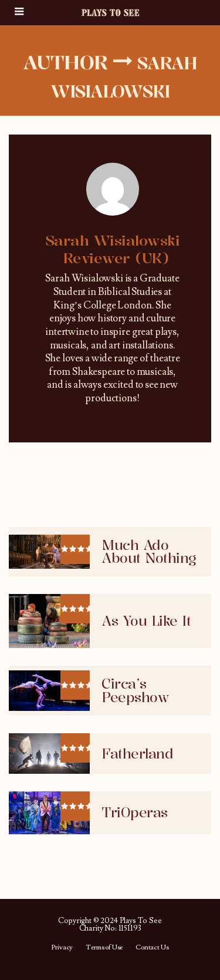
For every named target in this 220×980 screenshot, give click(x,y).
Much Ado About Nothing (149, 552)
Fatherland (137, 754)
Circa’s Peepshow (135, 690)
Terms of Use (104, 948)
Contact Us (152, 948)
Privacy (62, 948)
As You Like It (146, 621)
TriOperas (135, 813)
